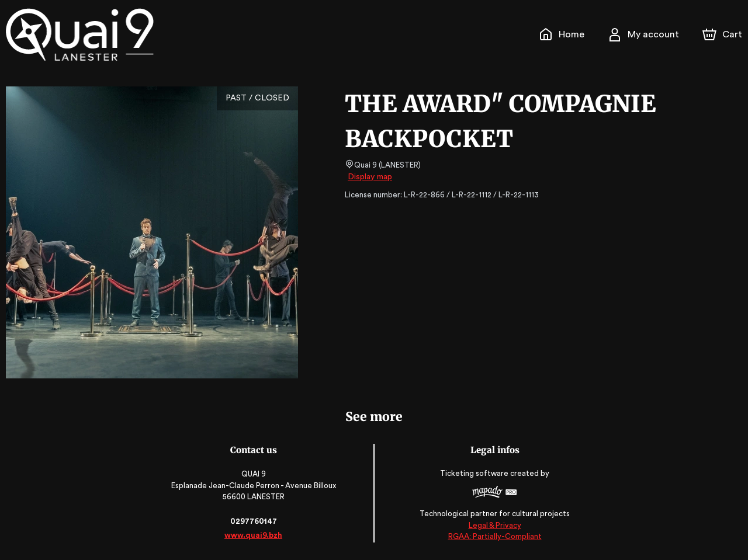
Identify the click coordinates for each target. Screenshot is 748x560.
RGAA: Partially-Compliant (494, 536)
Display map (370, 177)
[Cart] (723, 34)
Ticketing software (475, 473)
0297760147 (254, 521)
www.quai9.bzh (254, 535)
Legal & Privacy (494, 525)
